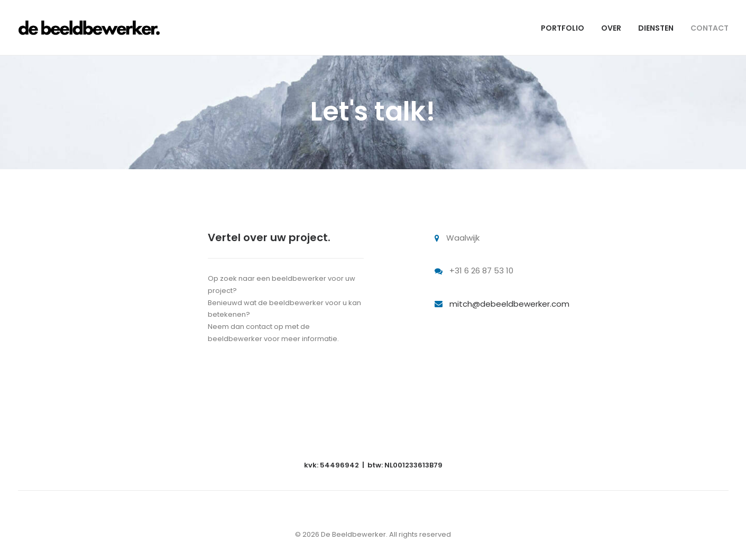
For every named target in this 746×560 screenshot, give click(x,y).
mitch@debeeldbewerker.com (509, 304)
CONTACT (710, 28)
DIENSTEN (656, 28)
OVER (611, 28)
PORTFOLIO (563, 28)
